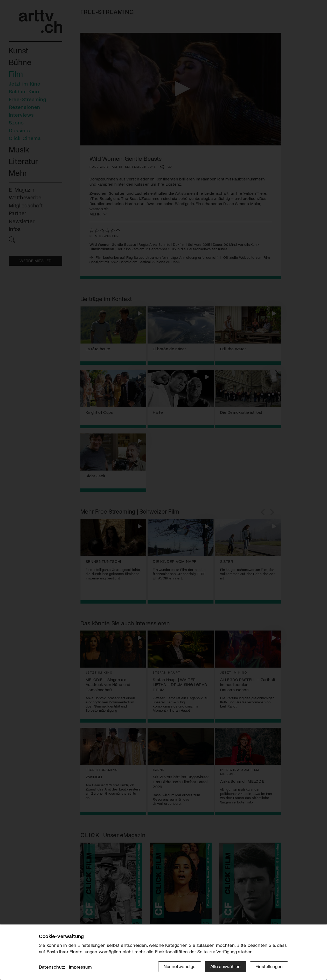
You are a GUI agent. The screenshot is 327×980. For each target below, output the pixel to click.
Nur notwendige (180, 966)
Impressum (80, 967)
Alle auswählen (225, 966)
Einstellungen (269, 966)
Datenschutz (52, 967)
